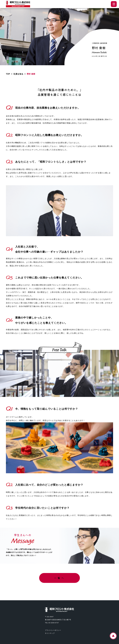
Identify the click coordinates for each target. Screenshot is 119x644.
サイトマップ (50, 633)
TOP (8, 74)
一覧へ (59, 578)
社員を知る (18, 74)
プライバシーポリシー (53, 630)
